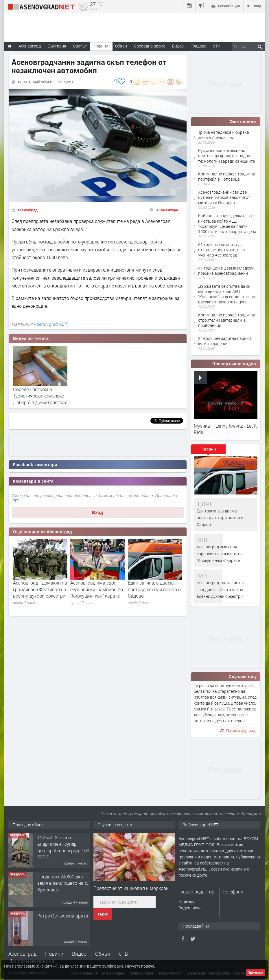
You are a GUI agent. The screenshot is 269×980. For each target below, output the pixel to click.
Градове (198, 46)
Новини (101, 46)
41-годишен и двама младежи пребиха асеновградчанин (226, 271)
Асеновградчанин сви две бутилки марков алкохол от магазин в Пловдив (224, 197)
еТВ (123, 954)
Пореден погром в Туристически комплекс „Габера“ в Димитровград (40, 396)
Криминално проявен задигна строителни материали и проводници (227, 320)
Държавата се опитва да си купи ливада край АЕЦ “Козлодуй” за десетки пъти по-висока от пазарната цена (227, 294)
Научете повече (140, 966)
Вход (98, 512)
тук (15, 500)
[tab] (208, 451)
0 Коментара (167, 210)
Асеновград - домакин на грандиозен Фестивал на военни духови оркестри (40, 589)
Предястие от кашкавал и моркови (131, 888)
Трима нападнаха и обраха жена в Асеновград (224, 135)
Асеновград (27, 210)
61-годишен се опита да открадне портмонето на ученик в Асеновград (222, 250)
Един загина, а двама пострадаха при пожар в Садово (154, 589)
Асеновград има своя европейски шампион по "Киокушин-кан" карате (97, 589)
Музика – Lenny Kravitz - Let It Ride (225, 429)
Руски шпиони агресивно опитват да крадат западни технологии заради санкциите (226, 156)
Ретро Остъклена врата (63, 916)
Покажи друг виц (238, 730)
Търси (103, 914)
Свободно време (150, 46)
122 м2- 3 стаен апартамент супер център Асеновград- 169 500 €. (63, 847)
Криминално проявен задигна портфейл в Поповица (227, 176)
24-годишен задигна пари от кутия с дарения (225, 341)
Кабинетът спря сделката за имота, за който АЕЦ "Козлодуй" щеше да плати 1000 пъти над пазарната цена (227, 224)
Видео (79, 954)
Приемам (255, 972)
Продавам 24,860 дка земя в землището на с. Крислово (63, 883)
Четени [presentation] (208, 449)
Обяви (103, 954)
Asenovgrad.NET (50, 324)
